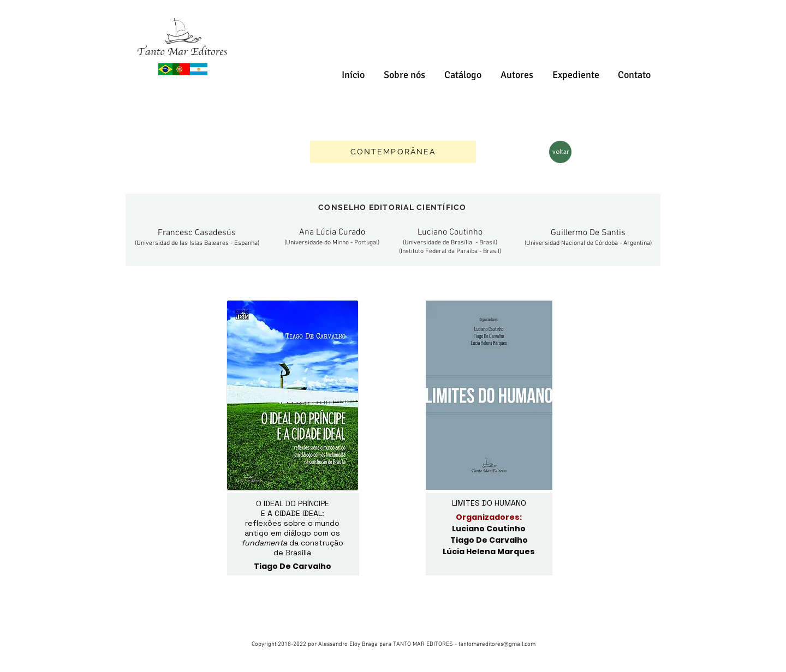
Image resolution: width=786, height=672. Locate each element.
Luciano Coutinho (489, 529)
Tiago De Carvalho (489, 540)
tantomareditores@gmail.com (497, 644)
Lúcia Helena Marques (489, 551)
